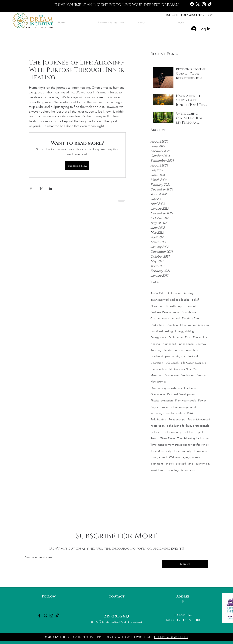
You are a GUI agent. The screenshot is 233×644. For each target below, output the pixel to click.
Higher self (169, 344)
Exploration (176, 337)
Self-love (189, 432)
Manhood (156, 375)
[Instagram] (204, 4)
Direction (172, 325)
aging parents (191, 457)
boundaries (188, 470)
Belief (195, 300)
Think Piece (168, 438)
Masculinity (172, 375)
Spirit (200, 432)
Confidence (189, 312)
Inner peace (186, 344)
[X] (198, 4)
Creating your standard (165, 318)
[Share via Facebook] (31, 188)
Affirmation (175, 293)
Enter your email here (38, 557)
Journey (201, 344)
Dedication (157, 325)
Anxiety (189, 293)
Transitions (200, 451)
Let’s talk (193, 356)
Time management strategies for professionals (180, 445)
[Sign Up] (185, 564)
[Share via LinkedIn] (50, 188)
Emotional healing (162, 331)
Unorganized (159, 457)
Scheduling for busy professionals (188, 426)
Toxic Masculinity (161, 451)
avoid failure (158, 470)
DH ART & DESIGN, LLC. (171, 637)
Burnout (191, 306)
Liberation (157, 363)
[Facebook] (192, 4)
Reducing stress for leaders (168, 413)
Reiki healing (158, 419)
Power (202, 400)
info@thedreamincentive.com (190, 15)
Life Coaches (158, 369)
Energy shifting (185, 331)
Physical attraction (162, 400)
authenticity (203, 464)
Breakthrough (175, 306)
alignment (157, 464)
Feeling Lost (201, 337)
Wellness (175, 457)
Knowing (156, 350)
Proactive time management (178, 407)
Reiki (190, 413)
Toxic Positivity (182, 451)
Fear (188, 337)
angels (170, 464)
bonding (173, 470)
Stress (154, 438)
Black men (157, 306)
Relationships (177, 419)
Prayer (154, 407)
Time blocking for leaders (193, 438)
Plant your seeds (186, 400)
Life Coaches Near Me (183, 369)
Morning (202, 375)
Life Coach (172, 363)
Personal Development (181, 394)
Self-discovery (172, 432)
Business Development (165, 312)
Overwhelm (158, 394)
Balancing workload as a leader (170, 300)
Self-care (156, 432)
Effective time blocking (195, 325)
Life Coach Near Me (194, 363)
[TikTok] (210, 4)
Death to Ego (190, 318)
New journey (158, 381)
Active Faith (158, 293)
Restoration (158, 426)
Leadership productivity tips (168, 356)
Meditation (188, 375)
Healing (155, 344)
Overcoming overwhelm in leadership (174, 388)
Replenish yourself (199, 419)
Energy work (158, 337)
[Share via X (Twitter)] (41, 188)
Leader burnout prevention (181, 350)
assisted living (185, 464)
